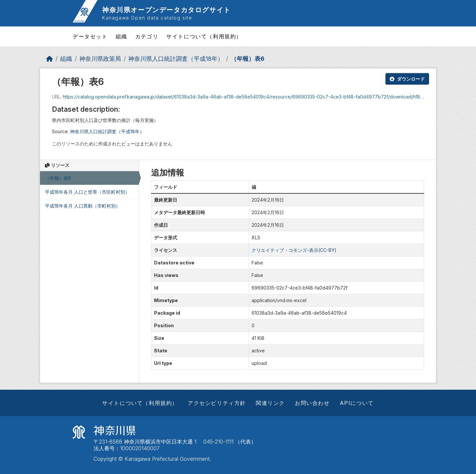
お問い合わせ (312, 403)
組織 (121, 36)
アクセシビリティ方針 (217, 403)
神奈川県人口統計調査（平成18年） (176, 59)
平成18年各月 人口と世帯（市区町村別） (87, 192)
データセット (90, 36)
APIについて (357, 403)
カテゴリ (147, 36)
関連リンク (270, 403)
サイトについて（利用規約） (204, 36)
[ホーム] (50, 59)
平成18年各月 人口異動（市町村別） (83, 206)
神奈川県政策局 (100, 59)
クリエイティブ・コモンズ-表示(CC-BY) (294, 250)
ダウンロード (407, 79)
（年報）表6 (248, 59)
